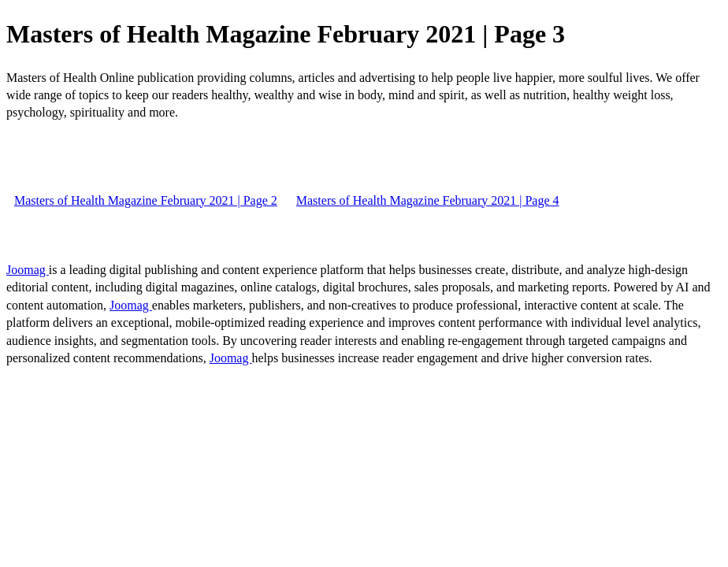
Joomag (28, 270)
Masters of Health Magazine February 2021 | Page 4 (428, 200)
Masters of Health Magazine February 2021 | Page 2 (146, 200)
